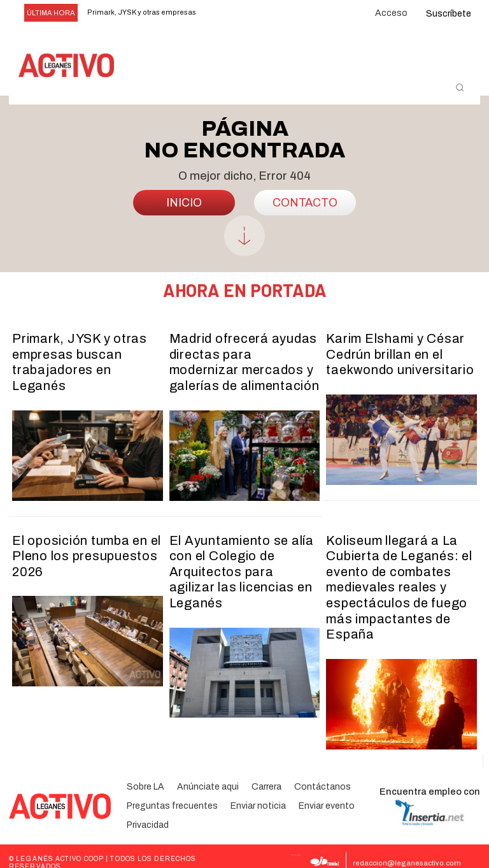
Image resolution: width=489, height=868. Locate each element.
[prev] (225, 13)
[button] (460, 87)
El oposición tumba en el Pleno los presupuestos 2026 (82, 552)
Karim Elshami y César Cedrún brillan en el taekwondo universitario (394, 358)
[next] (245, 13)
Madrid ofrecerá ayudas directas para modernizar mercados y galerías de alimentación (241, 365)
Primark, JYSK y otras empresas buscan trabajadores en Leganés (84, 358)
